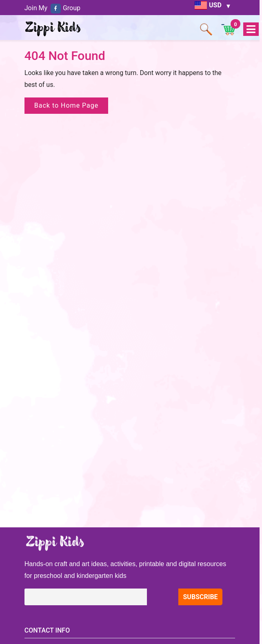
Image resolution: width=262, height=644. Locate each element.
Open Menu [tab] (251, 30)
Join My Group (52, 8)
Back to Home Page (67, 105)
